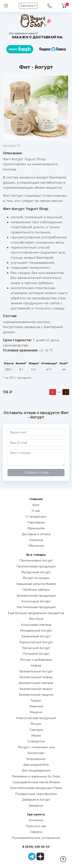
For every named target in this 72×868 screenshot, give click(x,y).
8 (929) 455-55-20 (36, 847)
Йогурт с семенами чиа (36, 747)
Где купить (36, 814)
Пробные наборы (36, 590)
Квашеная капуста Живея (36, 584)
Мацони (36, 712)
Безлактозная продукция (36, 596)
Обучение (36, 546)
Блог (36, 505)
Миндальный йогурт (36, 630)
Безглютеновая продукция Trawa (36, 788)
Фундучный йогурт (36, 572)
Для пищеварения (36, 770)
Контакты (36, 820)
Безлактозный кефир (36, 677)
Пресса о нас (36, 826)
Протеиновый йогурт (36, 560)
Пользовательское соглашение (36, 838)
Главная (36, 499)
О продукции (36, 516)
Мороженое (36, 759)
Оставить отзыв (36, 472)
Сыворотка (36, 741)
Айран (36, 735)
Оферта (36, 832)
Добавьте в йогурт (36, 800)
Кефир (36, 665)
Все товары (36, 555)
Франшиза (36, 528)
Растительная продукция (36, 607)
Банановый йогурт (36, 636)
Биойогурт (36, 753)
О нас (36, 511)
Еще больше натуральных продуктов (36, 613)
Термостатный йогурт (36, 642)
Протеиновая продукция (36, 566)
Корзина (36, 540)
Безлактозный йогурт (36, 671)
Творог (36, 701)
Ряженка (36, 706)
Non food (36, 619)
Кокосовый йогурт (36, 601)
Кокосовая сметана (36, 625)
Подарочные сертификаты (36, 794)
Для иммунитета (36, 765)
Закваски (36, 806)
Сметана (36, 730)
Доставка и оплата (36, 534)
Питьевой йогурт (36, 654)
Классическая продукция (36, 718)
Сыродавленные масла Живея (36, 782)
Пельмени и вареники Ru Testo (36, 776)
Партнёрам (36, 522)
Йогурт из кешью (36, 578)
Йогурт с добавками (36, 660)
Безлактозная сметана (36, 683)
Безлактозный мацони (36, 695)
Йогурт (36, 724)
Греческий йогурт (36, 648)
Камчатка (27, 6)
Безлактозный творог (36, 689)
